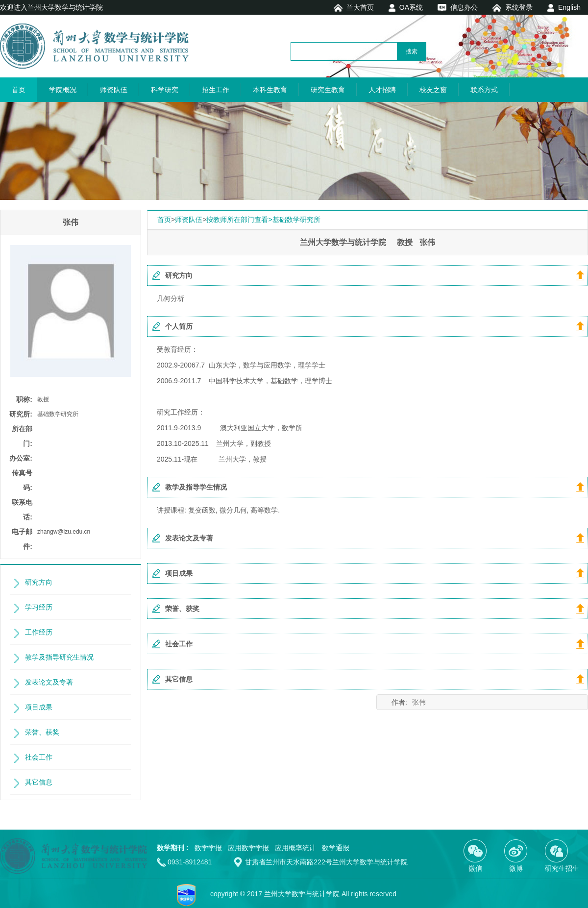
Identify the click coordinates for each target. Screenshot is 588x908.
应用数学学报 (248, 848)
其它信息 (39, 782)
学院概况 (63, 90)
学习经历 (39, 607)
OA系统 (411, 7)
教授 (43, 399)
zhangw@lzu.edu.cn (64, 532)
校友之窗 (433, 90)
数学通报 (336, 848)
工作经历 (39, 632)
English (569, 7)
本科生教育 (270, 90)
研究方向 (39, 582)
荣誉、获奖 (42, 732)
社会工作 (39, 757)
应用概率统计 (295, 848)
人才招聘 (382, 90)
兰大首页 (360, 7)
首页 (19, 90)
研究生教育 (328, 90)
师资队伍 (114, 90)
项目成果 (39, 707)
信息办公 (464, 7)
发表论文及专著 (49, 682)
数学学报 (208, 848)
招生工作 (216, 90)
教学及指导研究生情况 (59, 657)
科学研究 (165, 90)
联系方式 (484, 90)
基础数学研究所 (58, 414)
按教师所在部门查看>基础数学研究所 (263, 220)
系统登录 (519, 7)
